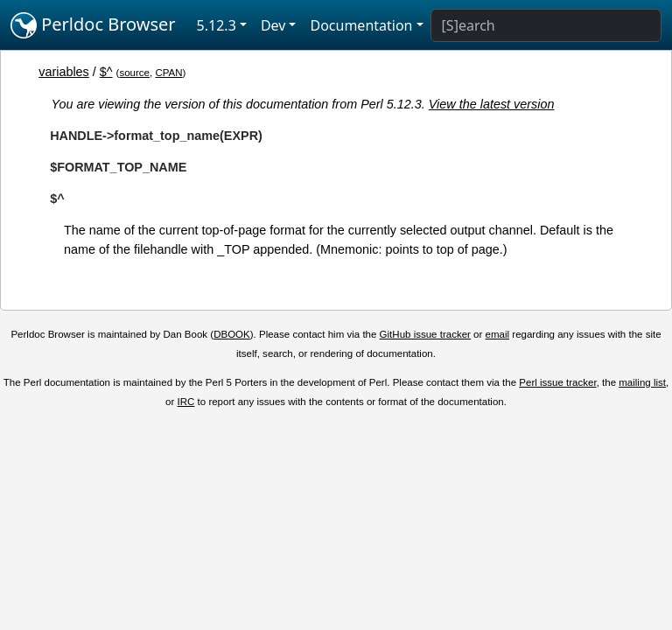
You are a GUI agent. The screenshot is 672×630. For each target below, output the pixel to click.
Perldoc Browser (93, 25)
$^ (106, 72)
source (134, 73)
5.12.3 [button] (217, 25)
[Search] (546, 25)
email (498, 334)
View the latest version (492, 104)
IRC (186, 402)
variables (64, 72)
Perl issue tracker (557, 382)
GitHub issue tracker (425, 334)
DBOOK (232, 334)
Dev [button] (273, 25)
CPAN (168, 73)
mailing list (642, 382)
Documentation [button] (361, 25)
